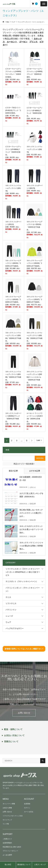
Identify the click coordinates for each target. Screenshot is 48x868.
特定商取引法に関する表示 (12, 847)
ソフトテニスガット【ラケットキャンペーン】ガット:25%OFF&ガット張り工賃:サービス (23, 572)
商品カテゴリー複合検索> (24, 464)
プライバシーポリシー (10, 851)
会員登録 (27, 804)
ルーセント (12, 42)
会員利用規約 (7, 843)
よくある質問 (7, 855)
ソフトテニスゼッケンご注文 (13, 816)
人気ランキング (40, 865)
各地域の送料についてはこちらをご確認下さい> (24, 649)
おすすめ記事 (35, 471)
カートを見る (29, 812)
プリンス (33, 42)
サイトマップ (7, 820)
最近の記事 (13, 471)
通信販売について (24, 865)
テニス (8, 597)
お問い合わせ (24, 713)
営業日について (11, 742)
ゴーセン (23, 42)
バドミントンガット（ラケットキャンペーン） (23, 589)
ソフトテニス (11, 603)
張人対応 (8, 865)
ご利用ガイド (7, 839)
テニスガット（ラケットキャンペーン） (22, 581)
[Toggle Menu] (44, 4)
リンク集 (6, 824)
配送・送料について (13, 729)
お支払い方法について (14, 736)
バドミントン (11, 610)
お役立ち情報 (7, 808)
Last (38, 440)
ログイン (27, 808)
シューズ (9, 616)
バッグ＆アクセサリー (15, 628)
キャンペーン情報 (9, 804)
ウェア (8, 622)
